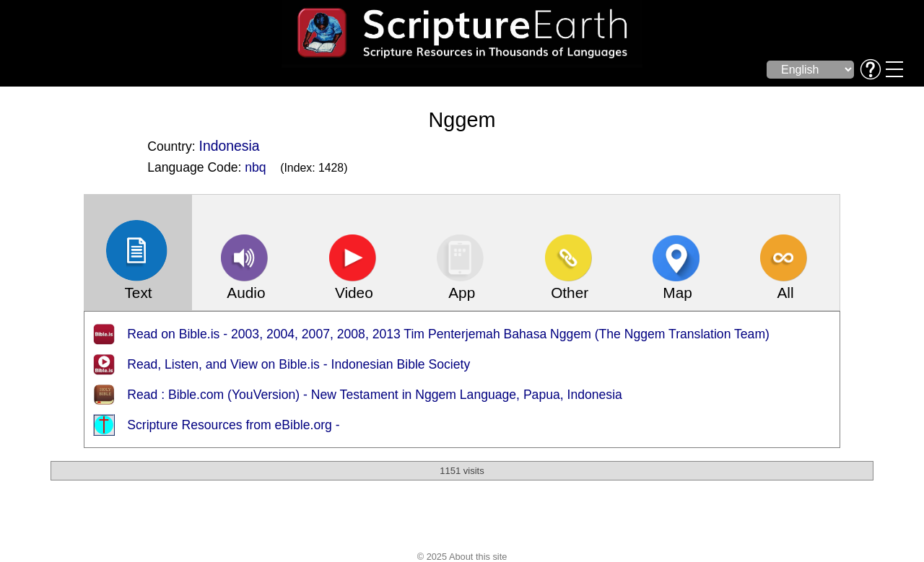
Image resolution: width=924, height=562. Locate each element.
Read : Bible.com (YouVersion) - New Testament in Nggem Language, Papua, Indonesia (375, 395)
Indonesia (230, 146)
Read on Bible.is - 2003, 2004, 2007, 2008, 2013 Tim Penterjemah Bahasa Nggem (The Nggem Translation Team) (448, 334)
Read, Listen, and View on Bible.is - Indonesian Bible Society (298, 364)
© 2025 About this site (462, 557)
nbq (255, 167)
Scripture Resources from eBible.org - (233, 425)
